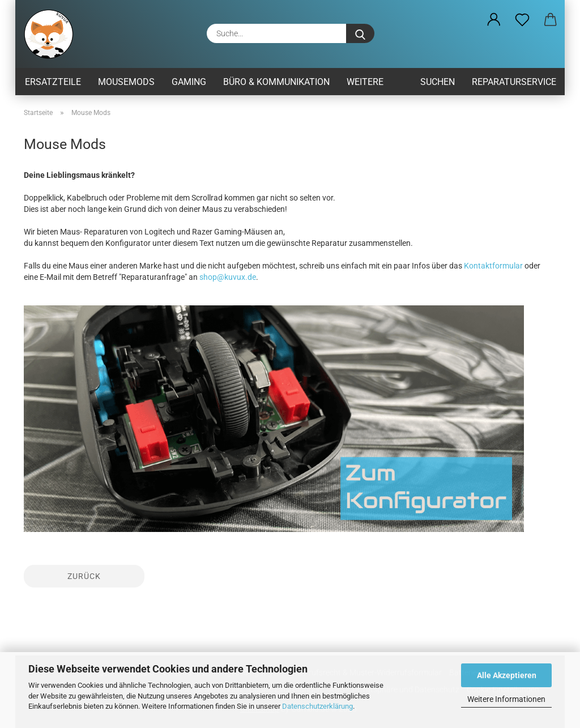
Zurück (84, 576)
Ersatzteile (53, 82)
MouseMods (126, 82)
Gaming (189, 82)
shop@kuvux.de (228, 277)
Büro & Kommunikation (276, 82)
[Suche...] (360, 33)
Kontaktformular (493, 266)
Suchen (438, 82)
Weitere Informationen (506, 699)
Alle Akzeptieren (507, 675)
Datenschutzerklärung (317, 706)
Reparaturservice (514, 82)
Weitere (365, 82)
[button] (494, 20)
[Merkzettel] (522, 20)
